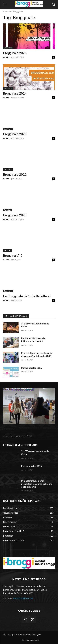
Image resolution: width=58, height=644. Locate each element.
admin (6, 57)
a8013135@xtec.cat (23, 598)
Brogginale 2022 (15, 175)
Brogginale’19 (13, 256)
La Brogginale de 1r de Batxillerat (27, 296)
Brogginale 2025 (15, 53)
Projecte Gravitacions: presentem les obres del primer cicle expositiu (37, 484)
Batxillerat (8, 48)
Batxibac (7, 250)
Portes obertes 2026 (31, 368)
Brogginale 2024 (15, 93)
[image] (29, 406)
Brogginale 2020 (15, 215)
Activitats (8, 210)
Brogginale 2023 (15, 134)
